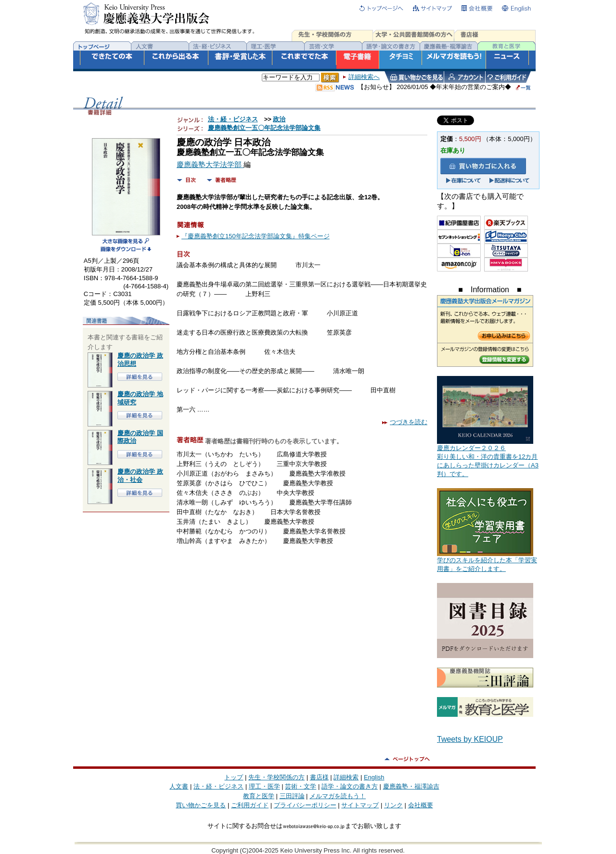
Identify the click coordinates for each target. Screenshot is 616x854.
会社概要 (421, 805)
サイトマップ (360, 805)
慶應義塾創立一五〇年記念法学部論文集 (264, 128)
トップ (234, 777)
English (374, 777)
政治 (279, 119)
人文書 (179, 786)
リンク (393, 805)
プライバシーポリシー (305, 805)
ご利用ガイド (250, 805)
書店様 (319, 777)
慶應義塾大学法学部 (210, 165)
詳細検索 (346, 777)
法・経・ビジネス (233, 119)
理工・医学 (264, 786)
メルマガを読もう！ (338, 796)
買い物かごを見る (201, 805)
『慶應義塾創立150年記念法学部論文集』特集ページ (256, 236)
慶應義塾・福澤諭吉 (411, 786)
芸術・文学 (301, 786)
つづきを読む (405, 422)
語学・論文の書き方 (350, 786)
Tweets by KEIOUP (470, 739)
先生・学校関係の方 (276, 777)
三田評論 (292, 796)
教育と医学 (259, 796)
